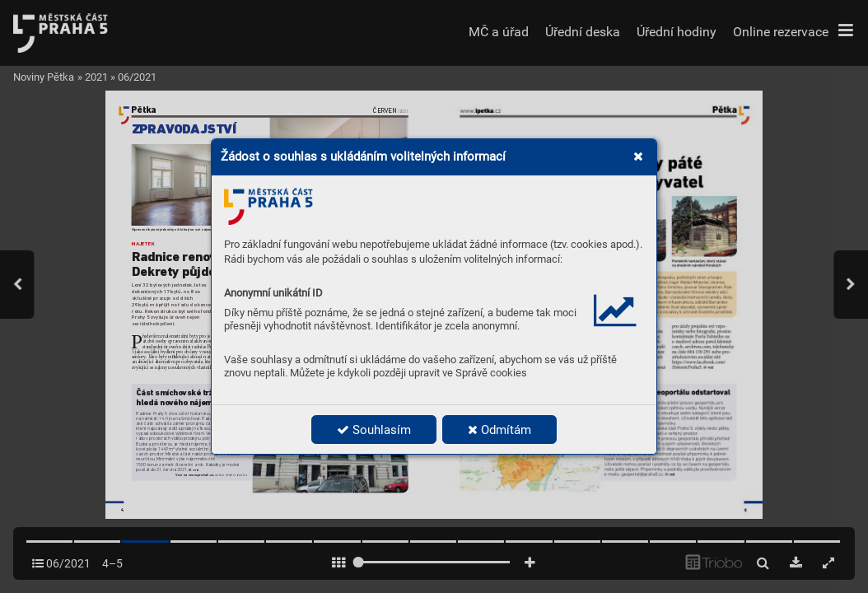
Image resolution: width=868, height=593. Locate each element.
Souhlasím (374, 430)
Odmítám (499, 430)
